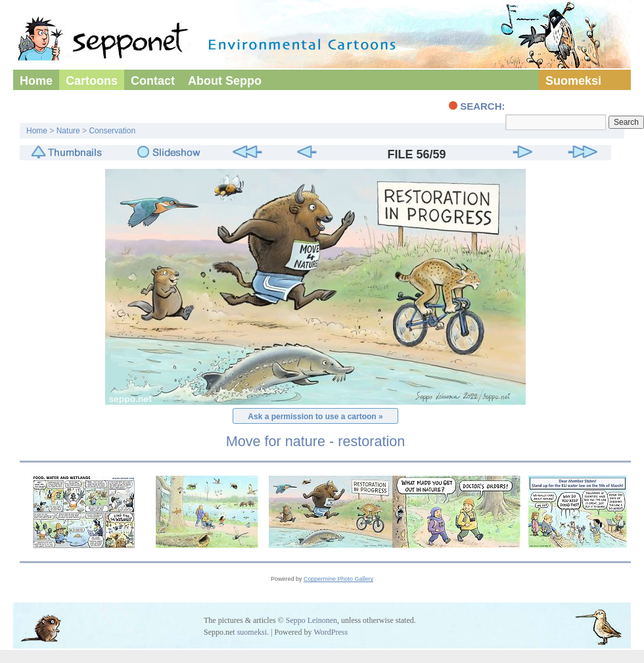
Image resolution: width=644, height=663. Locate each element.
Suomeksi (573, 81)
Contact (153, 81)
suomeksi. (253, 632)
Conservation (112, 131)
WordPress (331, 632)
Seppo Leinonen (311, 620)
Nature (68, 131)
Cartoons (92, 81)
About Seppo (225, 81)
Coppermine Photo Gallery (338, 579)
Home (36, 81)
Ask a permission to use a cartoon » (315, 417)
